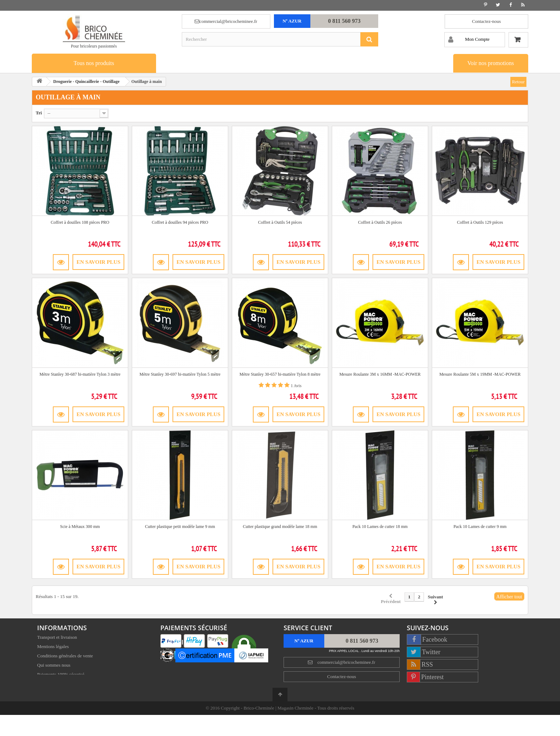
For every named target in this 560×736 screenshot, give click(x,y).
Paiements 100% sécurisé (61, 675)
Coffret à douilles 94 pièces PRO (180, 222)
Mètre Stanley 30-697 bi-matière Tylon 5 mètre (180, 374)
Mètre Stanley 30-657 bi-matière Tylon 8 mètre (280, 374)
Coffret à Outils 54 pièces (280, 222)
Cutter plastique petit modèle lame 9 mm (180, 527)
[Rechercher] (369, 39)
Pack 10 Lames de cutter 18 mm (380, 527)
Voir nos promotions (491, 63)
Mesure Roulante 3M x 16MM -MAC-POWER (380, 374)
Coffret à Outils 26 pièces (380, 222)
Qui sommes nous (54, 666)
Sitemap (45, 694)
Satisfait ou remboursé (58, 685)
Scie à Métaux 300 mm (80, 527)
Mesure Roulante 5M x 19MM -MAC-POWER (480, 374)
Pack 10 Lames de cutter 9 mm (480, 527)
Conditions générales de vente (65, 657)
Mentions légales (53, 648)
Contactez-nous (487, 21)
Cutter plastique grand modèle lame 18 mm (280, 527)
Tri (39, 113)
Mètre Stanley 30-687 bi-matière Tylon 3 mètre (80, 374)
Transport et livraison (57, 638)
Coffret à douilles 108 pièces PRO (80, 222)
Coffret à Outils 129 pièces (480, 222)
